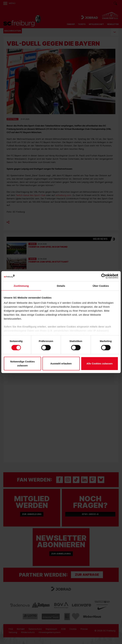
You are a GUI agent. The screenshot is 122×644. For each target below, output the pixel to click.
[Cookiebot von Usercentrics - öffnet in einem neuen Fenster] (104, 276)
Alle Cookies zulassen (100, 363)
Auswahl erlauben (61, 363)
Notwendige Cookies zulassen (23, 363)
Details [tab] (61, 286)
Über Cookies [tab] (101, 286)
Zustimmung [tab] (21, 286)
